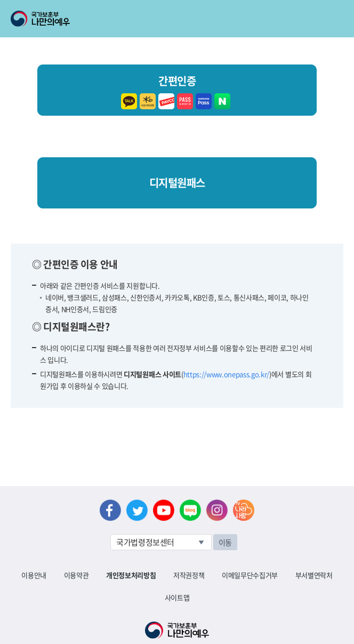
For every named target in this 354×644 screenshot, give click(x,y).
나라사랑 (244, 510)
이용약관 (77, 575)
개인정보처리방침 (131, 575)
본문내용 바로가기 (0, 0)
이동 (225, 542)
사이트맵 (177, 597)
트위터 (137, 510)
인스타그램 (217, 510)
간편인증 (177, 90)
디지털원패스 (177, 183)
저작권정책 (189, 575)
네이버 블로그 (190, 510)
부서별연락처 (314, 575)
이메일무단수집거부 (250, 575)
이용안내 (34, 575)
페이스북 (110, 510)
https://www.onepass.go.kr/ (227, 374)
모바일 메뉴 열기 (336, 19)
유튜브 (164, 510)
